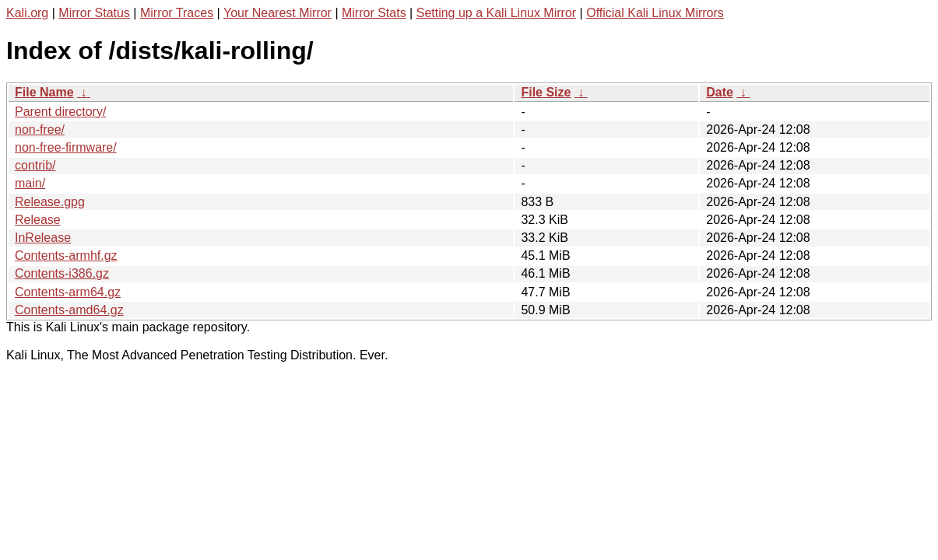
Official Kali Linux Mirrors (655, 13)
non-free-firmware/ (66, 147)
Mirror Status (94, 13)
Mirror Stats (374, 13)
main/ (30, 183)
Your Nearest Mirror (278, 13)
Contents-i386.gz (62, 273)
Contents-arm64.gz (68, 292)
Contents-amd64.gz (69, 310)
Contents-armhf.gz (66, 255)
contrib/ (35, 165)
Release (38, 220)
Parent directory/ (60, 112)
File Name (44, 92)
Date (720, 92)
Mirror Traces (177, 13)
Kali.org (27, 13)
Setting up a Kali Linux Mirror (496, 13)
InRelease (43, 238)
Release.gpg (50, 202)
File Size (546, 92)
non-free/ (40, 129)
